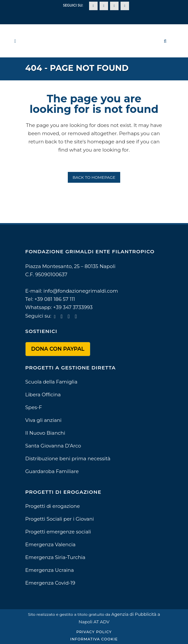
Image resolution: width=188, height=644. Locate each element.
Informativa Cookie (94, 639)
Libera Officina (43, 395)
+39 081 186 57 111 (55, 299)
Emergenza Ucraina (49, 570)
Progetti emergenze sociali (58, 532)
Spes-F (34, 407)
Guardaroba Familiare (52, 471)
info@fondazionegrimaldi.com (81, 291)
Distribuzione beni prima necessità (68, 458)
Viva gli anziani (43, 420)
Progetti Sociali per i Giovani (60, 519)
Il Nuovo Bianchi (45, 433)
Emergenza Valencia (50, 544)
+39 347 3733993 (73, 307)
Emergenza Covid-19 (50, 583)
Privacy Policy (94, 632)
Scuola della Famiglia (51, 382)
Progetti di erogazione (53, 506)
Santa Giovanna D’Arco (53, 446)
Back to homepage (94, 177)
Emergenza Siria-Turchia (55, 557)
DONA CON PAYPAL (58, 349)
